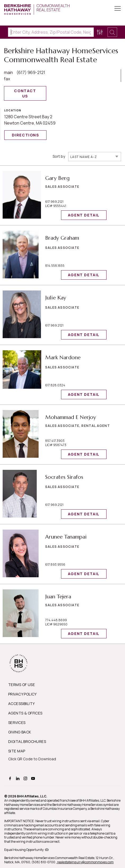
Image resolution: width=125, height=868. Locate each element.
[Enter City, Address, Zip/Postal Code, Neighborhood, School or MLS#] (51, 32)
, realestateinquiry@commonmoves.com (85, 862)
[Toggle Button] (118, 9)
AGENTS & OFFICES (25, 713)
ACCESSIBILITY (21, 704)
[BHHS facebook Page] (11, 778)
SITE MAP (17, 751)
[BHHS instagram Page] (26, 778)
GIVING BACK (20, 732)
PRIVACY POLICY (22, 694)
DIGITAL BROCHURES (27, 741)
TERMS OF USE (22, 685)
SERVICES (17, 722)
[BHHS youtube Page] (34, 778)
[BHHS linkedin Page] (18, 778)
